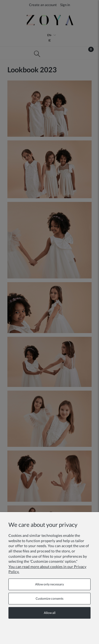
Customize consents (49, 598)
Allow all (50, 613)
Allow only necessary (49, 584)
